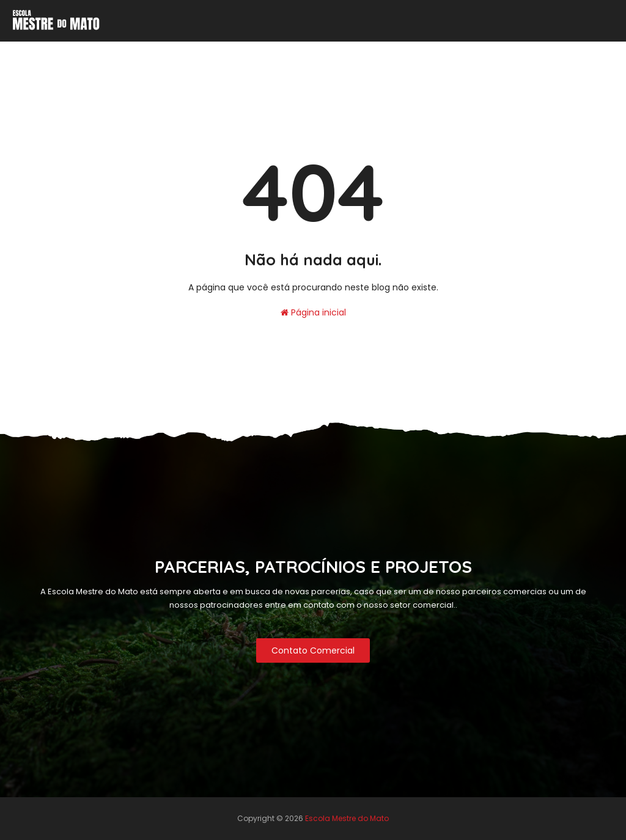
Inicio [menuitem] (96, 53)
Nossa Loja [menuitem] (589, 53)
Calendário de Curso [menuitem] (378, 53)
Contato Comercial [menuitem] (271, 53)
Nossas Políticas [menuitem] (163, 53)
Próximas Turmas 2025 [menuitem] (490, 53)
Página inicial (313, 312)
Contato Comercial (313, 650)
